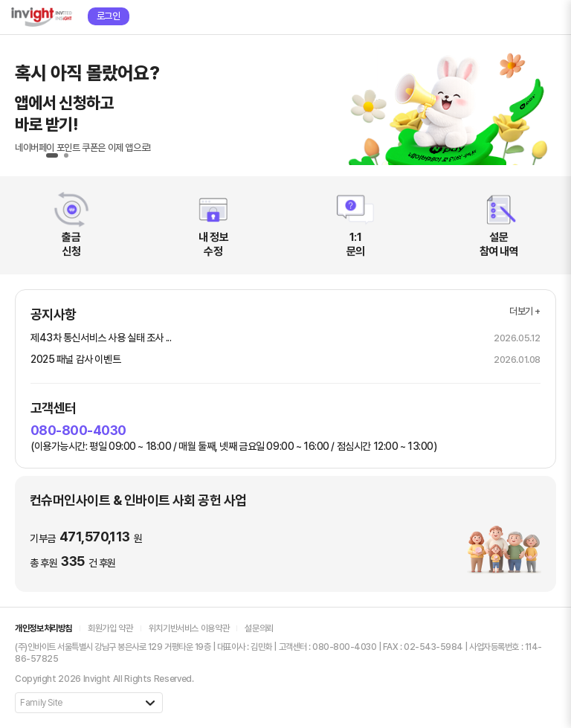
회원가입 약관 (110, 628)
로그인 (109, 16)
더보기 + (525, 311)
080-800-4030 (78, 430)
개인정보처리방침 (43, 628)
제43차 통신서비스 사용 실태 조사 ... (101, 338)
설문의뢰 (259, 628)
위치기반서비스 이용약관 (189, 628)
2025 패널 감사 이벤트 (75, 359)
